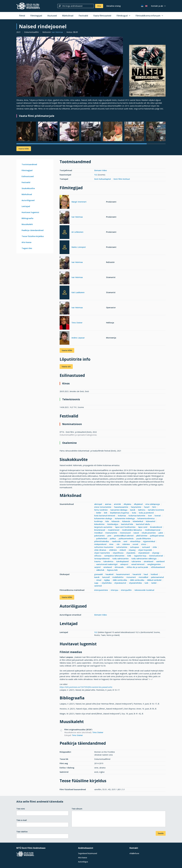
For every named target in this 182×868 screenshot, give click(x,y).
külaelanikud (138, 521)
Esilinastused (28, 176)
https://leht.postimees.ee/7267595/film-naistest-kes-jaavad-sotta (86, 687)
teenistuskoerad (156, 556)
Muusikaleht (27, 224)
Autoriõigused (28, 200)
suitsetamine (122, 547)
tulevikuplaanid (122, 561)
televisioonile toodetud (144, 590)
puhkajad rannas (157, 536)
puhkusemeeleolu (126, 538)
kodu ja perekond (146, 513)
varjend (97, 567)
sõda (155, 547)
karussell (106, 577)
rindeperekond (100, 544)
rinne (112, 544)
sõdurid (123, 550)
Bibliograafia (27, 218)
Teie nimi (21, 809)
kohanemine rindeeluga (125, 518)
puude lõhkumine (144, 538)
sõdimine (113, 550)
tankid (154, 583)
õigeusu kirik (112, 570)
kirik (106, 513)
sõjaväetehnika (135, 583)
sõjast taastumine (102, 553)
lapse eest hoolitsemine (125, 527)
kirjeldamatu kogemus (120, 513)
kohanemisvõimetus (146, 518)
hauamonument (123, 574)
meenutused (125, 533)
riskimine (126, 544)
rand (125, 541)
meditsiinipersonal (153, 530)
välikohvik (100, 570)
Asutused (52, 16)
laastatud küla (127, 524)
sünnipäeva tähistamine (114, 556)
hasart (147, 507)
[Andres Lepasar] (65, 338)
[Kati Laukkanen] (65, 293)
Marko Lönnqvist (79, 247)
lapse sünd (143, 527)
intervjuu (114, 590)
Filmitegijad (36, 16)
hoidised (154, 574)
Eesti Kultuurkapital (102, 179)
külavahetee (99, 524)
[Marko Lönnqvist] (65, 247)
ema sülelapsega (153, 504)
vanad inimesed (138, 564)
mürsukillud (143, 577)
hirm (154, 507)
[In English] (146, 6)
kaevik (133, 510)
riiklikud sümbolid (154, 580)
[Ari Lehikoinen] (65, 232)
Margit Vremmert (79, 202)
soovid (135, 544)
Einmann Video (101, 170)
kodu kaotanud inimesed (105, 516)
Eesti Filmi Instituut (122, 179)
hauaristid (137, 574)
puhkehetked (102, 538)
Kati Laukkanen (78, 292)
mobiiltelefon (118, 577)
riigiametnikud (149, 541)
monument (131, 577)
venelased (108, 567)
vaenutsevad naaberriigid (107, 564)
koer (150, 516)
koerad (158, 516)
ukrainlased (148, 561)
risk (118, 544)
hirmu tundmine (101, 510)
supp (97, 583)
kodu (134, 513)
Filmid (22, 16)
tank (146, 583)
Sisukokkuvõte (28, 188)
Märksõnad (68, 16)
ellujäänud (138, 504)
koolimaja (98, 521)
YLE (96, 175)
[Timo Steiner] (65, 323)
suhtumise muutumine (104, 547)
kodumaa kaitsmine (137, 516)
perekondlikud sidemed (124, 536)
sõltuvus (98, 556)
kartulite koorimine (156, 510)
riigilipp (107, 580)
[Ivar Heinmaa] (65, 217)
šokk (129, 556)
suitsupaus (135, 547)
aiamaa (108, 504)
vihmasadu (119, 567)
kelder (99, 513)
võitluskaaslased (158, 567)
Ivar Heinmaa (57, 32)
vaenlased (160, 561)
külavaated (151, 521)
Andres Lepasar (78, 338)
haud (146, 574)
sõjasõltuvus (118, 553)
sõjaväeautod (120, 583)
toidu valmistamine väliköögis (144, 559)
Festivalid (83, 16)
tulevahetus (108, 561)
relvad (99, 580)
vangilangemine (154, 564)
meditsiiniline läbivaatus (132, 530)
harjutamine (136, 507)
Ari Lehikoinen (77, 232)
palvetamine (99, 536)
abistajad (98, 504)
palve (161, 533)
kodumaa (122, 516)
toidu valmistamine (120, 559)
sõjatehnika (107, 583)
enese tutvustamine (103, 507)
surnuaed (146, 547)
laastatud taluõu (143, 524)
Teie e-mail (22, 820)
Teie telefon (22, 832)
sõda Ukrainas (100, 550)
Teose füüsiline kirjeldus (33, 236)
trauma (97, 561)
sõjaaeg (132, 550)
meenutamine (111, 533)
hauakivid (109, 574)
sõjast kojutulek (145, 550)
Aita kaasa (26, 242)
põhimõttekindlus (102, 541)
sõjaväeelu (131, 553)
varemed (98, 586)
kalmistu (142, 510)
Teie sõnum (77, 809)
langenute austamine (103, 527)
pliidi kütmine (142, 536)
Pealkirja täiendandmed (33, 230)
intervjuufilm (126, 590)
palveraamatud (157, 577)
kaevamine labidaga (119, 510)
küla (107, 521)
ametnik (117, 504)
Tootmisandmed (29, 164)
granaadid (98, 574)
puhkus (113, 538)
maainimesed (114, 530)
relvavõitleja (135, 541)
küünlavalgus (113, 524)
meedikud (98, 533)
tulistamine (136, 561)
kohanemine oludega (103, 518)
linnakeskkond (156, 527)
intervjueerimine (101, 590)
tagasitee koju (140, 556)
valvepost (124, 564)
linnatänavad (100, 530)
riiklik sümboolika (120, 580)
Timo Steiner (77, 323)
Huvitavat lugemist (30, 212)
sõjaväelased (144, 553)
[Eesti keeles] (142, 6)
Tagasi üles (27, 248)
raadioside (116, 541)
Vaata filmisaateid (102, 16)
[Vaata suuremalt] (70, 67)
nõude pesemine (149, 533)
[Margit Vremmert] (65, 202)
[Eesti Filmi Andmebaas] (28, 6)
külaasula (115, 521)
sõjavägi (156, 553)
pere (109, 536)
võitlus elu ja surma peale (137, 567)
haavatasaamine (121, 507)
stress (144, 544)
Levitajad (26, 206)
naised (136, 533)
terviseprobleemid (102, 559)
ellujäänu (127, 504)
